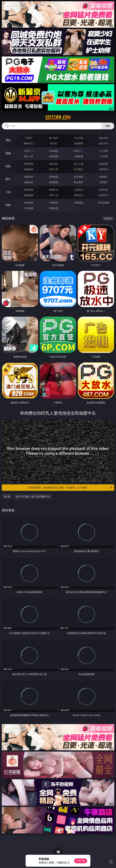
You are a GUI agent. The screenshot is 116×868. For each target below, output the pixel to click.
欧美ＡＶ (79, 151)
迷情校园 (29, 195)
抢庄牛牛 (104, 143)
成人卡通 (79, 164)
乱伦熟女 (79, 169)
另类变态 (104, 169)
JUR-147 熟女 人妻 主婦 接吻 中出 (33, 496)
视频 (8, 153)
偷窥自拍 (29, 177)
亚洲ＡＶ (29, 151)
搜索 (108, 126)
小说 (8, 192)
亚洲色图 (54, 177)
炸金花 (54, 143)
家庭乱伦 (54, 190)
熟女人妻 (29, 156)
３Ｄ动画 (104, 151)
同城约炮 (29, 203)
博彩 (8, 140)
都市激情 (29, 190)
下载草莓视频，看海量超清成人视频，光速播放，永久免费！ (70, 488)
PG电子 (29, 138)
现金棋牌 (79, 143)
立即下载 (81, 861)
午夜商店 (54, 203)
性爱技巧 (104, 195)
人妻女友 (79, 190)
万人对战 (79, 138)
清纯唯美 (54, 182)
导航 (8, 205)
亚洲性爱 (29, 164)
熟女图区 (79, 182)
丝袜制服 (54, 156)
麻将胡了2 (29, 143)
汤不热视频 (104, 203)
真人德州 (54, 138)
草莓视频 (79, 203)
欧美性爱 (104, 164)
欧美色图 (79, 177)
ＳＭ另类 (104, 156)
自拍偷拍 (54, 151)
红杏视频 (29, 208)
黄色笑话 (79, 195)
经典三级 (54, 169)
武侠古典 (104, 190)
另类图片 (104, 182)
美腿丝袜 (29, 182)
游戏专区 (104, 138)
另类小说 (54, 195)
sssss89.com (58, 118)
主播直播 (79, 156)
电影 (8, 166)
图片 (8, 179)
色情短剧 (54, 208)
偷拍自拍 (54, 164)
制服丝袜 (29, 169)
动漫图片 (104, 177)
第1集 (7, 496)
